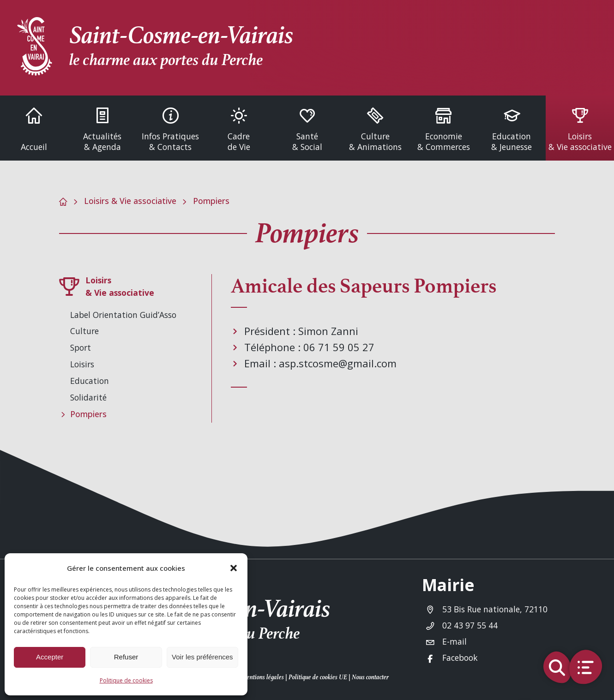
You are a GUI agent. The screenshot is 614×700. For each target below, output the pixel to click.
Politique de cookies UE (318, 677)
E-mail (454, 641)
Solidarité (88, 397)
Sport (81, 347)
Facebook (460, 658)
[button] (234, 568)
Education (90, 381)
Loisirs (82, 364)
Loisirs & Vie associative (130, 201)
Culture (84, 331)
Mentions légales (263, 677)
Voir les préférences (202, 657)
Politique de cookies (126, 680)
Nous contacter (370, 677)
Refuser (126, 657)
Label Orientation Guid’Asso (123, 315)
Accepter (50, 657)
